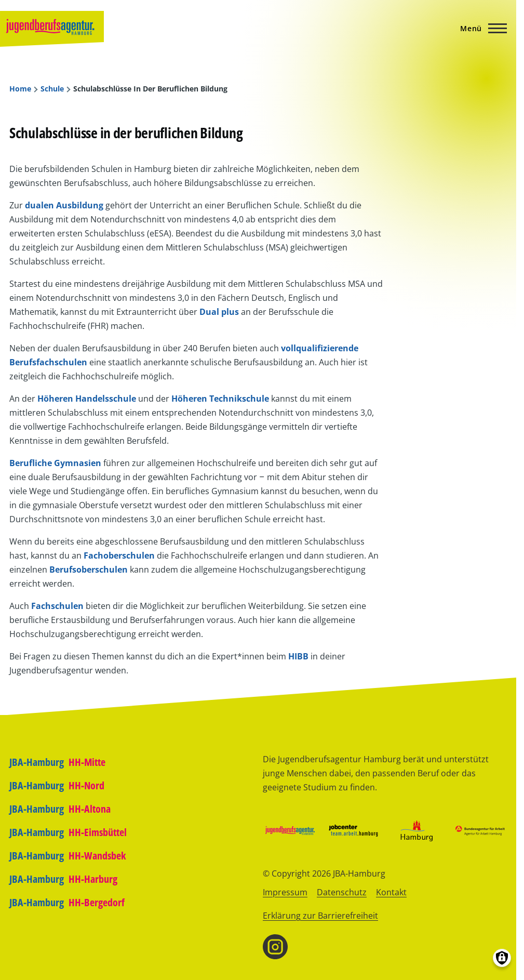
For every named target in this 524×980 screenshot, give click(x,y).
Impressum (285, 892)
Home (20, 89)
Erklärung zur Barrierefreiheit (320, 916)
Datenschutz (342, 892)
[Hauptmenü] (480, 28)
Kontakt (391, 892)
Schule (52, 89)
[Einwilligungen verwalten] (502, 958)
